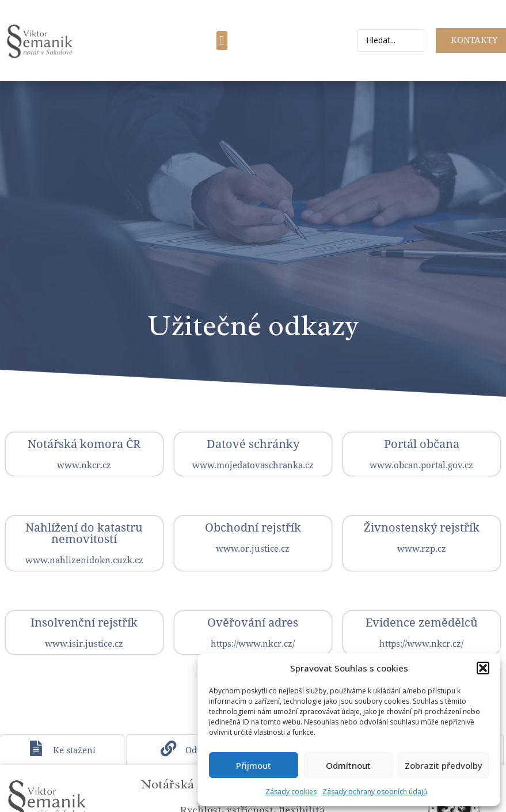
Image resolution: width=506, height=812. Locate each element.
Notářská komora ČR (84, 444)
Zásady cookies (291, 792)
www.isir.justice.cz (84, 644)
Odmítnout (348, 765)
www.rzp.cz (422, 549)
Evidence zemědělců (422, 623)
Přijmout (254, 765)
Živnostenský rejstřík (422, 528)
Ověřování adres (253, 623)
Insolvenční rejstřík (84, 623)
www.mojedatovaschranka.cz (253, 465)
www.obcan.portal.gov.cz (421, 465)
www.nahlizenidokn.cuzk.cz (84, 560)
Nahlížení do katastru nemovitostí (84, 533)
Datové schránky (253, 444)
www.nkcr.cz (84, 465)
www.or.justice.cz (253, 549)
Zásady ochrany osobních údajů (375, 792)
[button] (483, 668)
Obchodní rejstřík (253, 528)
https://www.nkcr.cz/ (253, 644)
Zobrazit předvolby (444, 765)
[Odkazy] (169, 749)
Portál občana (422, 444)
